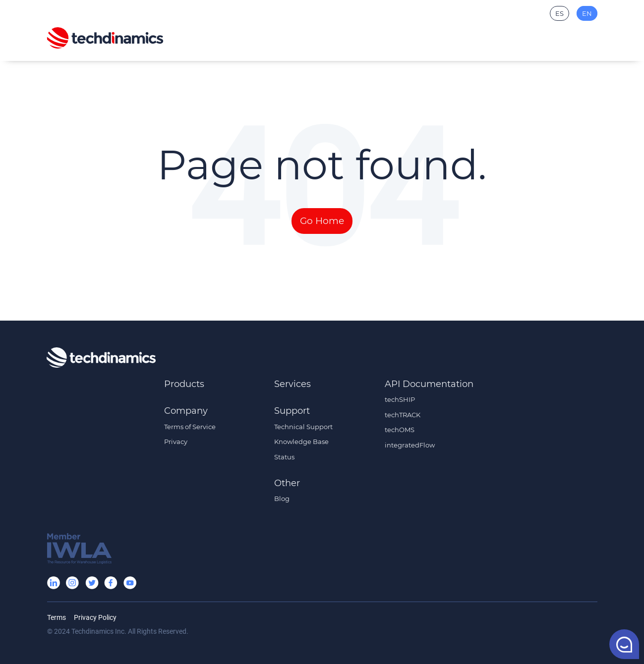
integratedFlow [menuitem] (410, 445)
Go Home (322, 221)
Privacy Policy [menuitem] (95, 617)
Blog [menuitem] (282, 498)
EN (587, 13)
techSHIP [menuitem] (400, 399)
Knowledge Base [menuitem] (301, 442)
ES (559, 13)
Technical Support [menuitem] (303, 427)
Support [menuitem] (292, 411)
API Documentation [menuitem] (429, 384)
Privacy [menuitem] (176, 442)
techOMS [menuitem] (400, 430)
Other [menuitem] (287, 483)
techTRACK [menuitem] (403, 415)
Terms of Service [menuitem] (190, 427)
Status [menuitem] (284, 457)
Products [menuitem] (184, 384)
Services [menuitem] (293, 384)
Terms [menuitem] (57, 617)
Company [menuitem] (186, 411)
